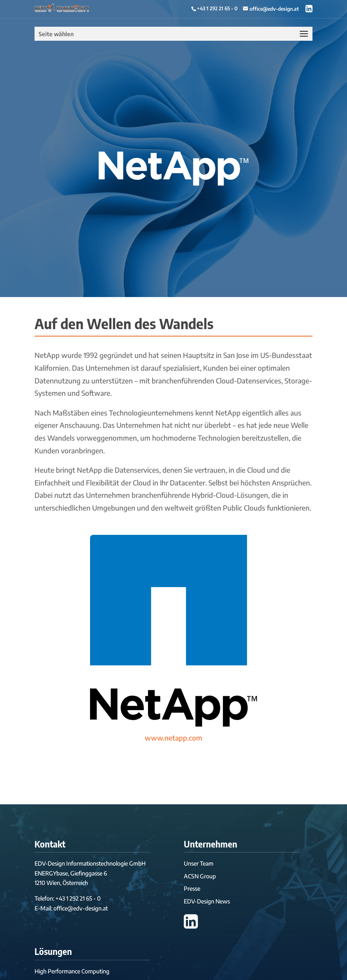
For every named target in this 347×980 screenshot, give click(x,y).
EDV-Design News (207, 901)
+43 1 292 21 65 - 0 (217, 9)
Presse (192, 888)
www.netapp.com (173, 738)
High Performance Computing (72, 971)
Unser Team (199, 863)
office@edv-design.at (81, 908)
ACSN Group (200, 876)
